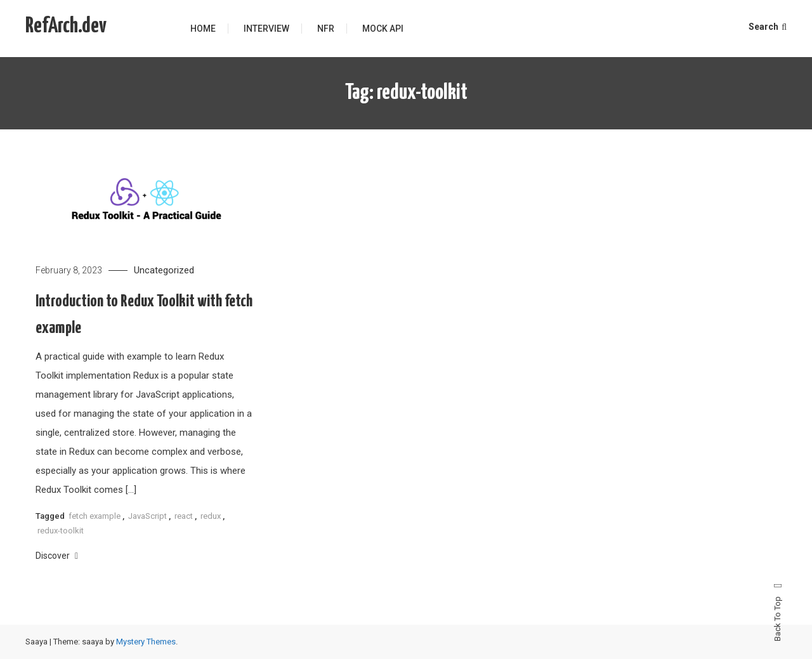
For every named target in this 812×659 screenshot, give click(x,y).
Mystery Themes (146, 642)
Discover (57, 556)
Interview (266, 29)
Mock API (383, 29)
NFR (326, 29)
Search (768, 27)
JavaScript (147, 516)
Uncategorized (164, 270)
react (184, 516)
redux (211, 516)
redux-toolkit (61, 531)
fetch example (95, 516)
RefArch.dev (66, 26)
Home (203, 29)
